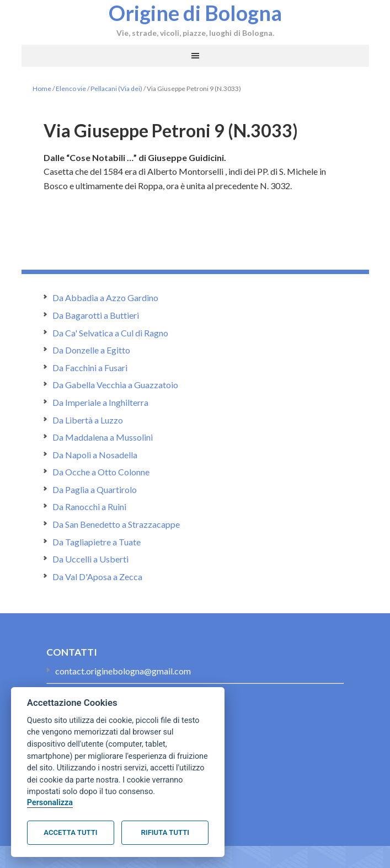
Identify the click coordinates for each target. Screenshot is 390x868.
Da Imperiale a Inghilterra (100, 402)
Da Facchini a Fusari (90, 368)
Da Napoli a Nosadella (95, 455)
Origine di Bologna (195, 13)
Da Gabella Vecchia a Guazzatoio (115, 385)
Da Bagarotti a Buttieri (96, 315)
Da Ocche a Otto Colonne (101, 472)
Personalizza (50, 803)
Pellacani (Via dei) (116, 89)
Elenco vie (71, 89)
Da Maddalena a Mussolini (103, 437)
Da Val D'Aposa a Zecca (97, 577)
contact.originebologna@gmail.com (123, 671)
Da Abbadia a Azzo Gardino (105, 298)
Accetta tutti (70, 832)
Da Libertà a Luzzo (88, 420)
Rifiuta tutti (165, 832)
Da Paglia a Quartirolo (95, 489)
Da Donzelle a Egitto (91, 350)
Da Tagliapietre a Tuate (97, 542)
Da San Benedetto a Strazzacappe (116, 524)
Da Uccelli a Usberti (90, 559)
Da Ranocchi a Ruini (89, 507)
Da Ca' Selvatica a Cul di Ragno (110, 333)
